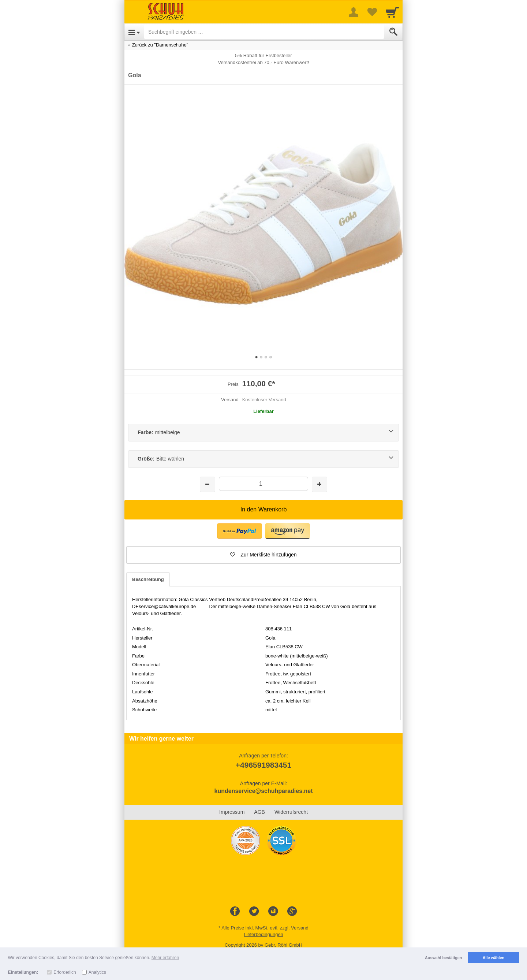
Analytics (97, 972)
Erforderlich (65, 972)
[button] (263, 555)
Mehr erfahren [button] (165, 958)
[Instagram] (273, 912)
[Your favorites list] (372, 12)
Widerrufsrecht (291, 812)
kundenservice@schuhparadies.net (263, 791)
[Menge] (263, 484)
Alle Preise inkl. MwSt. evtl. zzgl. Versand (265, 928)
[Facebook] (235, 912)
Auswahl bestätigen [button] (443, 958)
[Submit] (393, 32)
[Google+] (292, 912)
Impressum (232, 812)
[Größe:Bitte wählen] (263, 459)
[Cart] (392, 12)
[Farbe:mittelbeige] (263, 433)
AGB (259, 812)
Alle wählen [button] (494, 958)
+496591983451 (263, 765)
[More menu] (354, 12)
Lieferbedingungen (263, 934)
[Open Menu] (134, 32)
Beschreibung (148, 579)
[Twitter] (254, 912)
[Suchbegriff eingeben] (264, 32)
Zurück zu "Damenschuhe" (160, 45)
